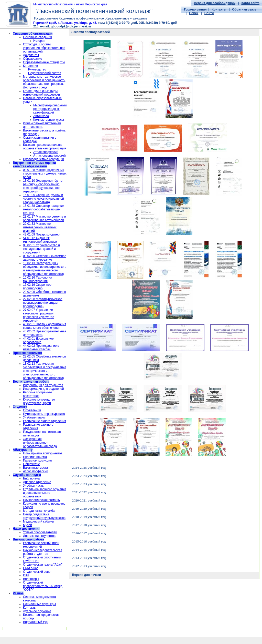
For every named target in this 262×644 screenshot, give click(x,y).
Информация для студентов (43, 385)
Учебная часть (33, 486)
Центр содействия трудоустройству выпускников (44, 516)
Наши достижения (26, 529)
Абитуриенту (23, 450)
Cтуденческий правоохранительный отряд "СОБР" (43, 586)
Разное (18, 593)
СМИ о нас (31, 568)
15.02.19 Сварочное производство (37, 287)
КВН (26, 575)
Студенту (20, 407)
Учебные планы (34, 417)
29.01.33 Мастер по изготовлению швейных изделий (40, 227)
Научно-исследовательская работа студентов (43, 552)
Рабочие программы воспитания (37, 394)
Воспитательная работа (31, 382)
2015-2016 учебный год (89, 541)
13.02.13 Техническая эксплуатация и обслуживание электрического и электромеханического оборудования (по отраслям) (45, 371)
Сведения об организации (33, 34)
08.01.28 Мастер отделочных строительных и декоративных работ (45, 173)
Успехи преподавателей (40, 532)
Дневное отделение (37, 482)
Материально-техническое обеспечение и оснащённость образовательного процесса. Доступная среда (44, 82)
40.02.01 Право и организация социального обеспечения (45, 326)
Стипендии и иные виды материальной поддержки (41, 93)
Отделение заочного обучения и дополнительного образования (45, 493)
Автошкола (41, 116)
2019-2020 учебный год (89, 509)
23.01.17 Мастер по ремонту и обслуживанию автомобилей (45, 218)
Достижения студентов (39, 536)
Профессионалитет (28, 353)
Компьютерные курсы (49, 120)
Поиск (194, 13)
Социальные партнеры (39, 604)
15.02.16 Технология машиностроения (38, 279)
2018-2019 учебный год (89, 517)
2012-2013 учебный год (89, 566)
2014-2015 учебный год (89, 550)
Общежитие (31, 464)
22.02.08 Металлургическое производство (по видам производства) (43, 303)
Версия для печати (86, 575)
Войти (209, 13)
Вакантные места (35, 468)
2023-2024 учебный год (89, 476)
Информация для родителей (43, 389)
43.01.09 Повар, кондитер (41, 234)
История (39, 41)
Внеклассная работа (28, 539)
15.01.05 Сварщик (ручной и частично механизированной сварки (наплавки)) (43, 199)
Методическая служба (39, 511)
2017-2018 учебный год (89, 525)
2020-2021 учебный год (89, 500)
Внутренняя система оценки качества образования (34, 165)
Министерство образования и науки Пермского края (70, 4)
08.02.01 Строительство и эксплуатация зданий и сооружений (41, 249)
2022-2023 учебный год (89, 484)
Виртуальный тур (35, 622)
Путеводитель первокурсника (44, 414)
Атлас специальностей (50, 156)
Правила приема (35, 457)
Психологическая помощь (41, 500)
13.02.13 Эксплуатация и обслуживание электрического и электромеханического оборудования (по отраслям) (45, 269)
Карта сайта (250, 3)
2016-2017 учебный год (89, 533)
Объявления (32, 410)
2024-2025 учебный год (89, 468)
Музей (28, 525)
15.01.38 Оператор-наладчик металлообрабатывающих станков (44, 209)
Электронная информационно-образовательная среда (40, 443)
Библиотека (31, 478)
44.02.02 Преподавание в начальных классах (41, 347)
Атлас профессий (46, 152)
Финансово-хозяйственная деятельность (42, 125)
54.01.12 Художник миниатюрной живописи (40, 240)
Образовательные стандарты (44, 62)
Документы (31, 55)
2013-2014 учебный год (89, 558)
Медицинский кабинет (39, 522)
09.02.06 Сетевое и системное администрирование (45, 258)
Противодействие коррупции (43, 159)
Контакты (219, 9)
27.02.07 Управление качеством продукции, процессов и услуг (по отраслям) (39, 315)
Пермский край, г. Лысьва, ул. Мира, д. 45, (65, 23)
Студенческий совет (37, 572)
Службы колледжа (27, 475)
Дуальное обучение (37, 611)
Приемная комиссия (37, 461)
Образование (32, 59)
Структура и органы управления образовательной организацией (44, 48)
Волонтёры (31, 579)
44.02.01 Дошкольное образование (38, 340)
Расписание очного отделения (45, 421)
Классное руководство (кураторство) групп (39, 401)
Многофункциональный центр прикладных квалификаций (50, 109)
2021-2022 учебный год (89, 492)
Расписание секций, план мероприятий (41, 545)
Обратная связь (244, 9)
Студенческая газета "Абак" (43, 565)
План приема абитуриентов (43, 453)
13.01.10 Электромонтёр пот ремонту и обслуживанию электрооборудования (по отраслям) (43, 186)
